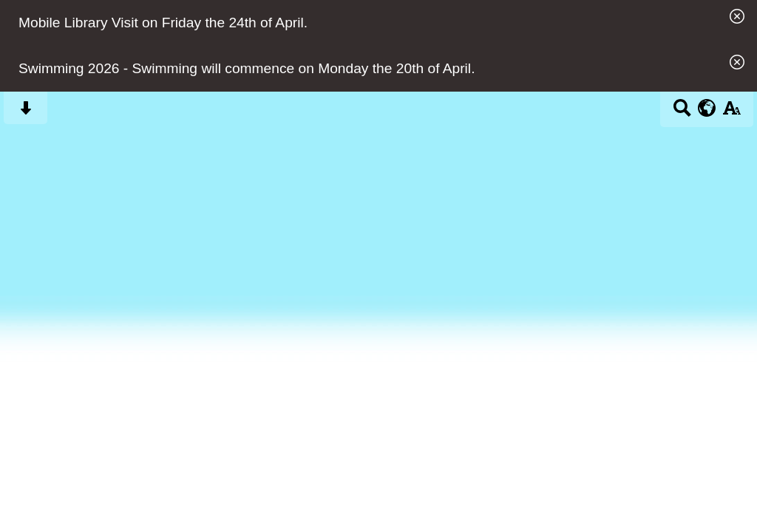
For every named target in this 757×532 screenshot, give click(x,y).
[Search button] (682, 113)
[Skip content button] (26, 113)
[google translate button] (707, 108)
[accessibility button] (731, 113)
